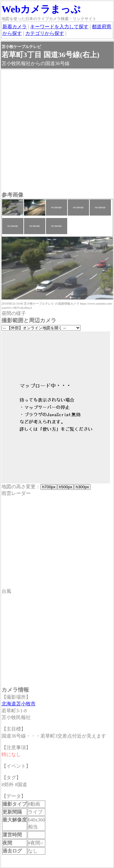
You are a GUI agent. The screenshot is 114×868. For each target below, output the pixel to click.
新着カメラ (15, 27)
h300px (82, 487)
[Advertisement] (57, 131)
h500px (66, 487)
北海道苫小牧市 (19, 704)
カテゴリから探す (45, 33)
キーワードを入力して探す (59, 27)
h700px (49, 487)
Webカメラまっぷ (41, 9)
